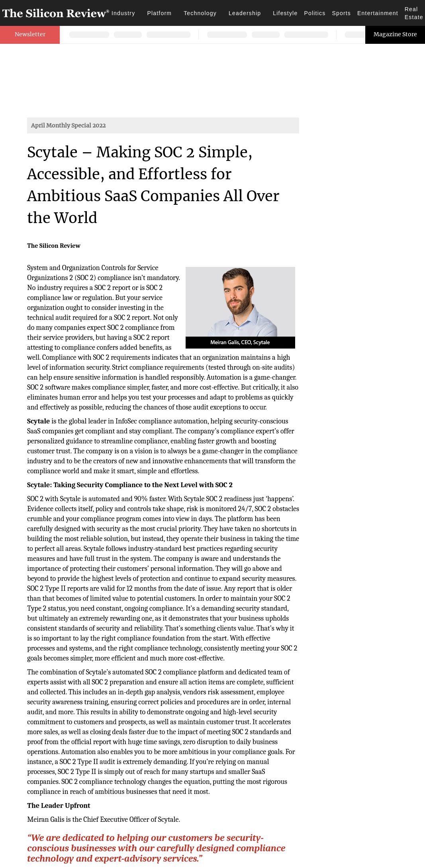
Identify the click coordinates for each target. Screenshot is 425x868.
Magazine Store (395, 34)
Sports (341, 13)
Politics (315, 13)
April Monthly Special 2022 (68, 125)
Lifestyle (285, 13)
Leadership (245, 13)
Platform (159, 13)
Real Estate (414, 13)
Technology (200, 13)
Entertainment (378, 13)
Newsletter (30, 34)
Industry (123, 13)
